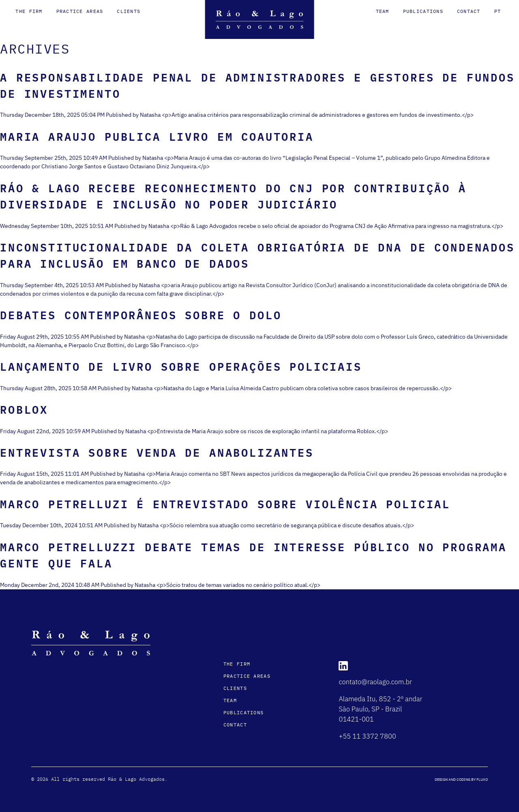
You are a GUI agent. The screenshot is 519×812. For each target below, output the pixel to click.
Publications (423, 11)
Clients (129, 11)
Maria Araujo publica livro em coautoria (157, 136)
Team (383, 11)
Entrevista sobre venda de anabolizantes (157, 452)
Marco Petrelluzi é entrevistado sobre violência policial (225, 504)
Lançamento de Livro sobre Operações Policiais (181, 366)
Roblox (24, 409)
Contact (469, 11)
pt (498, 11)
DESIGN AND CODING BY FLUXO (461, 779)
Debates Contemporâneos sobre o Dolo (141, 315)
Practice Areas (80, 11)
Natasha (150, 115)
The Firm (29, 11)
